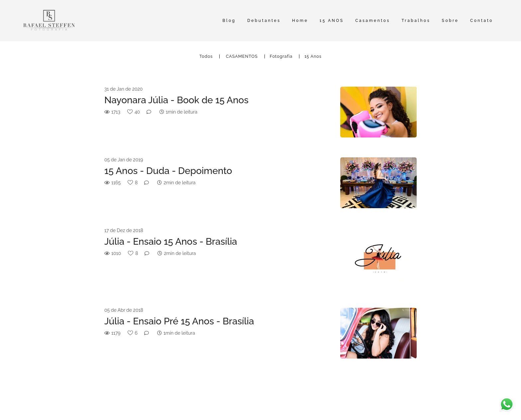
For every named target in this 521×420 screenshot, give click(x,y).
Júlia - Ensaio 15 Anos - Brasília (171, 242)
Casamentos (373, 21)
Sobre (450, 21)
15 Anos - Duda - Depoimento (168, 171)
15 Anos (313, 57)
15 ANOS (332, 21)
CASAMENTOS (242, 57)
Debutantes (264, 21)
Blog (229, 21)
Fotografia (281, 57)
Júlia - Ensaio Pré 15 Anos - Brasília (179, 321)
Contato (482, 21)
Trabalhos (416, 21)
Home (300, 21)
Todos (206, 57)
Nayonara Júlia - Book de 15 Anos (176, 100)
